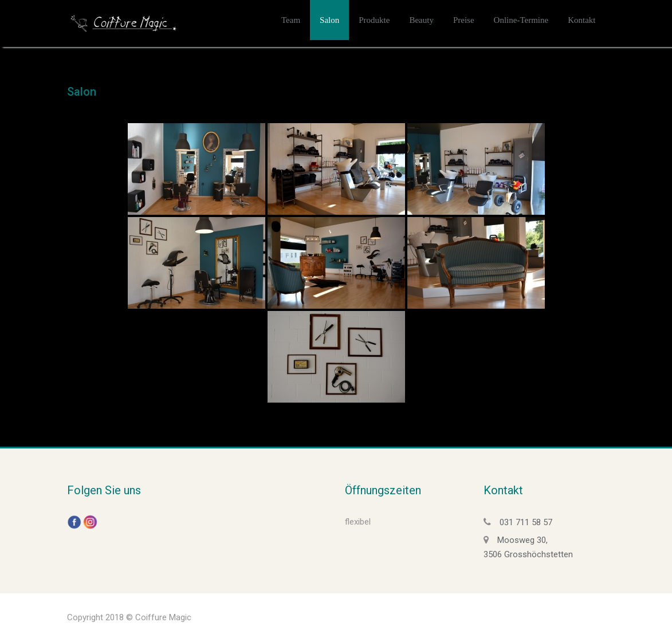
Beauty (421, 20)
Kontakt (581, 20)
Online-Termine (521, 20)
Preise (464, 20)
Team (291, 20)
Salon (329, 20)
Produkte (374, 20)
